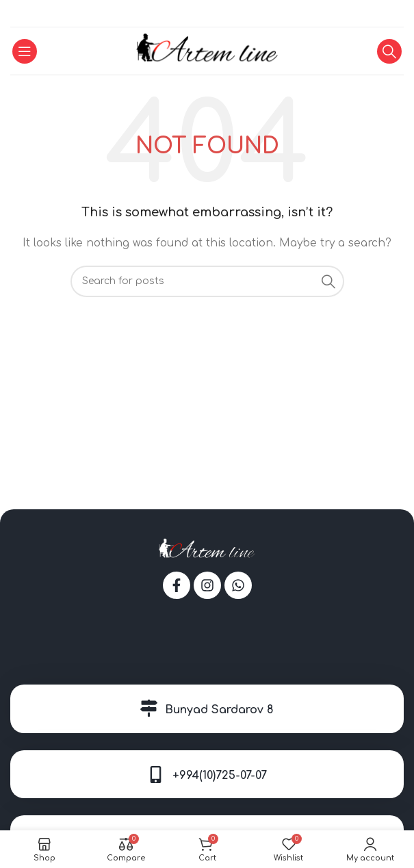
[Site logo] (207, 50)
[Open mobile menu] (25, 51)
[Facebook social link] (190, 14)
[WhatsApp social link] (207, 14)
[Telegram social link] (224, 14)
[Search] (389, 51)
